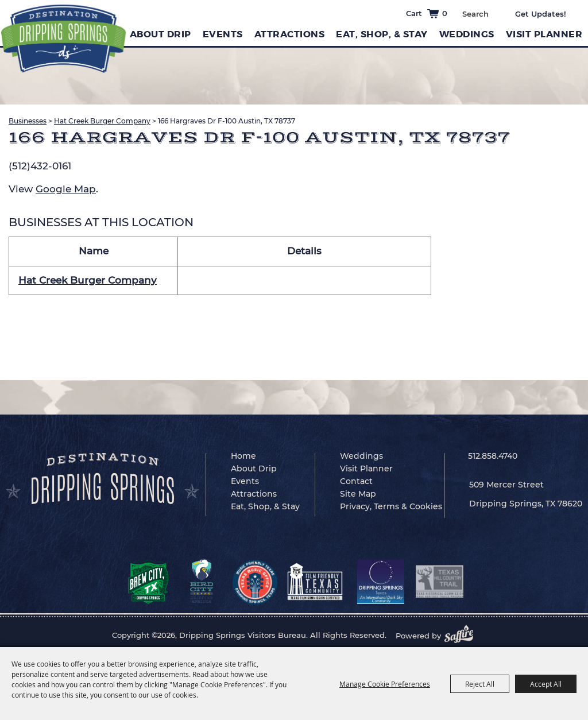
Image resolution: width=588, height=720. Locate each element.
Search (497, 13)
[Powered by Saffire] (462, 636)
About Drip (160, 34)
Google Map (66, 189)
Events (223, 34)
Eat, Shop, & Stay (382, 34)
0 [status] (445, 13)
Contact (356, 481)
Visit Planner (544, 34)
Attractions (290, 34)
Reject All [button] (480, 684)
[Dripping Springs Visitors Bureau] (63, 39)
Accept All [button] (546, 684)
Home (243, 456)
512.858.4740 (493, 456)
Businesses (28, 121)
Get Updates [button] (549, 14)
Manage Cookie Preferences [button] (385, 684)
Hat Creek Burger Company (102, 121)
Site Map (358, 494)
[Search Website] (475, 14)
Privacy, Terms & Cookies (391, 506)
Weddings (467, 34)
